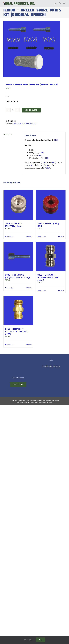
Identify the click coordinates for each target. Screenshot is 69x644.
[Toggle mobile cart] (55, 3)
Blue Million (55, 400)
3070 (46, 165)
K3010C (48, 168)
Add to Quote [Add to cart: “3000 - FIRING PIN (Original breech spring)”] (10, 288)
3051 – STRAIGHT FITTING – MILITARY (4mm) (48, 277)
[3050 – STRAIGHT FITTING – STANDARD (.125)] (18, 311)
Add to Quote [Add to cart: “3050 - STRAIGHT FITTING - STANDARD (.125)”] (10, 345)
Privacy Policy (42, 400)
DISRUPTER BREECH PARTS (25, 124)
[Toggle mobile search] (60, 3)
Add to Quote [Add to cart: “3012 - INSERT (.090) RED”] (43, 236)
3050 (43, 162)
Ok (41, 640)
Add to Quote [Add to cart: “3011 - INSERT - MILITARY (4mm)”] (10, 236)
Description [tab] (8, 134)
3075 (30, 165)
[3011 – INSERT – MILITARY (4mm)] (18, 205)
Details (30, 236)
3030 (47, 158)
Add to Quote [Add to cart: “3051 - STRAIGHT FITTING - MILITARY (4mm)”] (43, 290)
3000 (43, 153)
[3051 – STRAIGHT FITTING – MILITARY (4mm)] (51, 257)
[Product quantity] (13, 110)
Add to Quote (31, 110)
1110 (56, 140)
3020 (40, 155)
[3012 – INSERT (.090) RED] (51, 205)
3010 (54, 162)
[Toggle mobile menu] (64, 3)
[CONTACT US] (18, 385)
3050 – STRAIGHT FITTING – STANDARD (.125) (17, 332)
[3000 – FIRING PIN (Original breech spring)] (18, 257)
